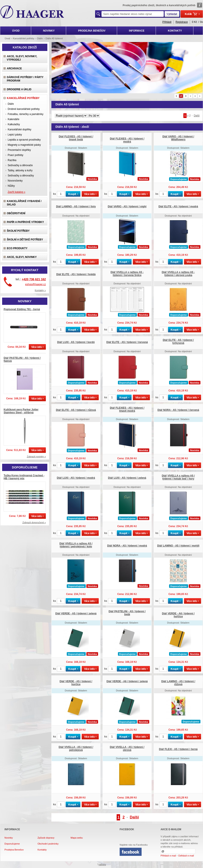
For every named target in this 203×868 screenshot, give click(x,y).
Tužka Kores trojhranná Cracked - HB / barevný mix (24, 477)
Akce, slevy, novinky (22, 257)
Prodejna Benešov (14, 850)
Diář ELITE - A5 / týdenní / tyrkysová (178, 342)
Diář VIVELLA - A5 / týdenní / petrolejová (76, 749)
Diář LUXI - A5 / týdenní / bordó (76, 342)
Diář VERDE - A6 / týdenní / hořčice (178, 615)
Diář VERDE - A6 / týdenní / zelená (127, 681)
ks (54, 194)
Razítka (12, 160)
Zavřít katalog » (17, 192)
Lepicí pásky (15, 135)
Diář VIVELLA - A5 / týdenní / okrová (127, 749)
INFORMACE (137, 31)
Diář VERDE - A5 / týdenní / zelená (76, 614)
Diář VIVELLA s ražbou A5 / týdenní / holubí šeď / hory (178, 477)
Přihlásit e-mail (168, 856)
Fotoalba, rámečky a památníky (25, 114)
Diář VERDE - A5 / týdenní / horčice (76, 683)
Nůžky (11, 186)
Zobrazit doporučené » (34, 522)
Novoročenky (15, 181)
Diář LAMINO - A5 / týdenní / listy (76, 206)
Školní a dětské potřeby (25, 240)
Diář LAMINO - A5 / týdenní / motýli (178, 546)
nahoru (102, 864)
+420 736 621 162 (34, 279)
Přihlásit (167, 22)
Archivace (14, 68)
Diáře (11, 104)
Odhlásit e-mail (186, 856)
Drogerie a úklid (19, 89)
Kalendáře (14, 119)
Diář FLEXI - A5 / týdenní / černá (178, 749)
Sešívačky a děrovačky (21, 176)
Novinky (9, 838)
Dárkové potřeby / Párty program (25, 79)
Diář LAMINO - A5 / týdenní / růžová (178, 683)
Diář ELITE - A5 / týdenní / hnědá (76, 274)
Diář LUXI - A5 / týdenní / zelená (127, 478)
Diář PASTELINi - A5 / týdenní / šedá (127, 613)
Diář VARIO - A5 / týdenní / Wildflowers (178, 138)
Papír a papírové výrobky (25, 222)
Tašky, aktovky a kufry (20, 170)
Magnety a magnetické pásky (24, 145)
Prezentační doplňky (19, 150)
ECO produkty (17, 248)
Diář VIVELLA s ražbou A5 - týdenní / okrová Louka (178, 274)
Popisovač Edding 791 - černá (22, 309)
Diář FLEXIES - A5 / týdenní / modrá (127, 140)
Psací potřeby (15, 155)
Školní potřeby (18, 231)
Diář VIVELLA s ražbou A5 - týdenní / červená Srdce (127, 274)
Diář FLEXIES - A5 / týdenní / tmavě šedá (76, 138)
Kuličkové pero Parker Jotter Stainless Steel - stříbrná (21, 411)
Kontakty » (40, 290)
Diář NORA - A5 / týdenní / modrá (127, 546)
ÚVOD (16, 31)
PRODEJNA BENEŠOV (92, 31)
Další (197, 116)
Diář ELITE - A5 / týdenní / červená (127, 342)
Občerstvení (16, 213)
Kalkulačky (14, 124)
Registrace (182, 22)
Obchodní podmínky (48, 844)
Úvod (7, 38)
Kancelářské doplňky (20, 129)
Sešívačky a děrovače (20, 165)
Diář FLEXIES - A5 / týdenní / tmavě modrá (127, 409)
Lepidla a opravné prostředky (24, 140)
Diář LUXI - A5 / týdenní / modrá (76, 478)
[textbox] (133, 14)
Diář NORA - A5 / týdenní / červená (178, 410)
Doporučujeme (12, 844)
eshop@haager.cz (36, 284)
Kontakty (42, 850)
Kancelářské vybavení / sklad (24, 203)
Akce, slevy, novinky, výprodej (22, 58)
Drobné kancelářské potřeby (24, 109)
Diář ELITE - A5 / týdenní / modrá (178, 206)
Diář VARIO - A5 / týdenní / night (127, 206)
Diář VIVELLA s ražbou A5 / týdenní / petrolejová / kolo (76, 545)
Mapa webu (77, 838)
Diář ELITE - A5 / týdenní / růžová (76, 410)
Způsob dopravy (46, 838)
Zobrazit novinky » (36, 457)
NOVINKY (49, 31)
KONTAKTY (175, 31)
